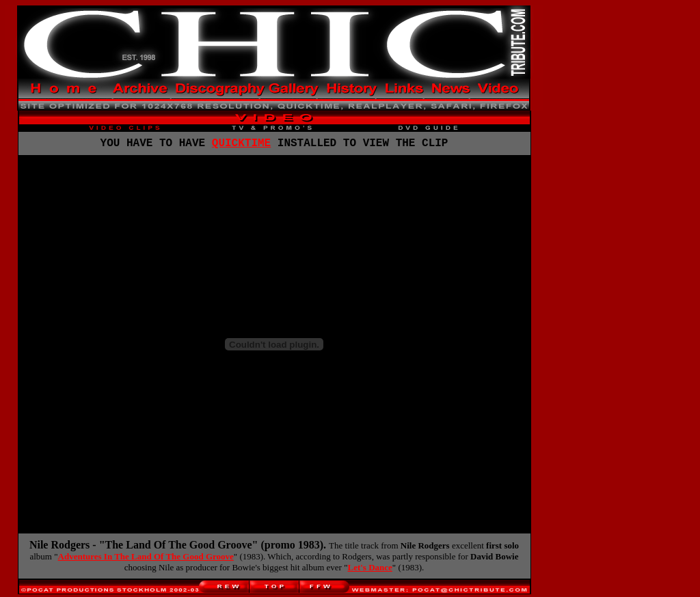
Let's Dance (369, 570)
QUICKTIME (241, 145)
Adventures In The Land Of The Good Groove (146, 559)
